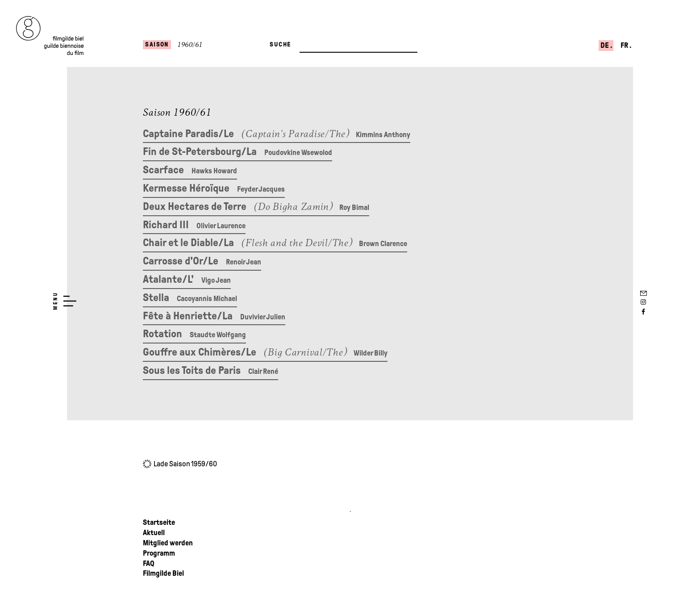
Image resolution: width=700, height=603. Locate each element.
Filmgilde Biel (163, 573)
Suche (280, 44)
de (605, 45)
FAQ (149, 563)
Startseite (159, 522)
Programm (159, 553)
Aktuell (154, 533)
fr (625, 45)
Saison (157, 44)
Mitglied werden (168, 543)
